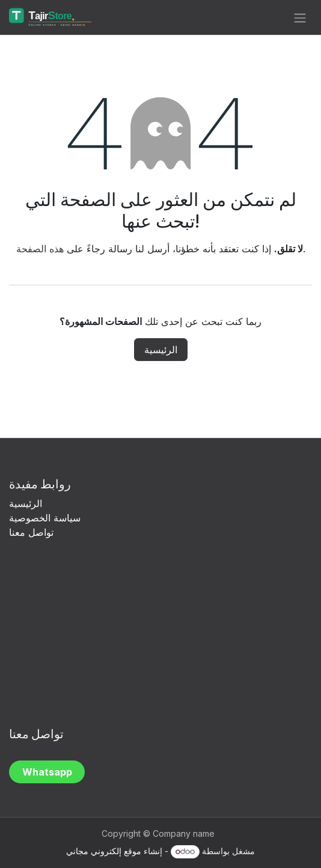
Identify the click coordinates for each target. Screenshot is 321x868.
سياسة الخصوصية (46, 518)
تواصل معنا (31, 532)
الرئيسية (161, 350)
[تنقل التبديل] (300, 17)
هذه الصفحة (40, 249)
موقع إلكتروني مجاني (104, 851)
